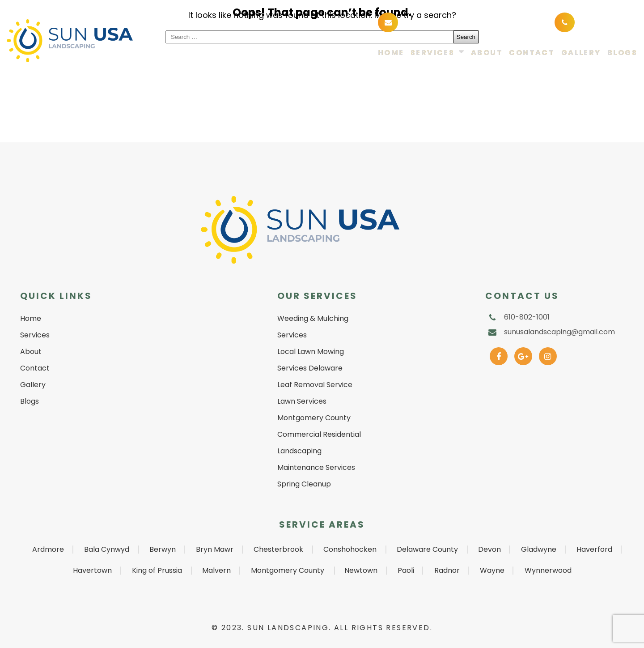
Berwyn (163, 549)
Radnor (447, 570)
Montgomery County (288, 570)
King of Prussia (157, 570)
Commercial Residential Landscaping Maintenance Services (319, 451)
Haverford (594, 549)
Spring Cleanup (304, 484)
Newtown (361, 570)
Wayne (492, 570)
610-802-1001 (604, 22)
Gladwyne (539, 549)
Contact (532, 53)
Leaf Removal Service (315, 385)
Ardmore (48, 549)
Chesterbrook (278, 549)
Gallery (581, 53)
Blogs (622, 53)
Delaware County (427, 549)
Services (432, 53)
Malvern (216, 570)
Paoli (406, 570)
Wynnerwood (548, 570)
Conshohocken (350, 549)
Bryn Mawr (215, 549)
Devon (489, 549)
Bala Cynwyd (107, 549)
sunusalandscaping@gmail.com (467, 22)
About (487, 53)
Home (391, 53)
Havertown (92, 570)
